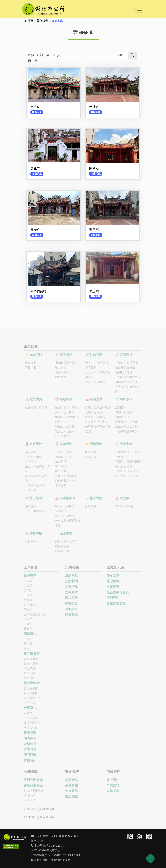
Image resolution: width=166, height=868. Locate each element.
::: (26, 21)
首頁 (30, 21)
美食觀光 (42, 21)
